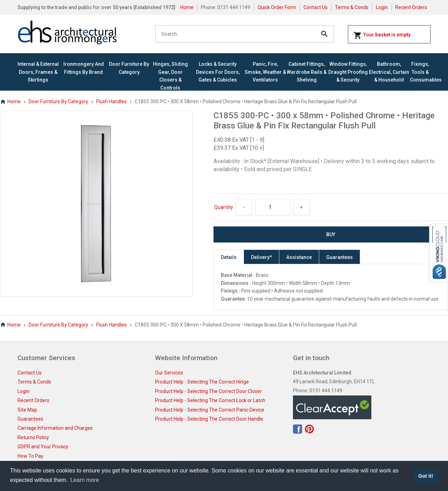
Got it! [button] (426, 476)
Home (187, 7)
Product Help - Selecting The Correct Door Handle (209, 419)
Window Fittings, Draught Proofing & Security (348, 72)
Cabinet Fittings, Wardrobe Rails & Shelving (307, 72)
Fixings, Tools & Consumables (420, 72)
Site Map (27, 410)
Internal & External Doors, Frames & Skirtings (38, 72)
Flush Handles (111, 101)
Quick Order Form (277, 7)
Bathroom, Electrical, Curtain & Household (389, 72)
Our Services (169, 373)
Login (382, 7)
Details (229, 257)
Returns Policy (33, 437)
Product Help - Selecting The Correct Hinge (202, 382)
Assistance (299, 257)
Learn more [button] (85, 480)
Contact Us (316, 7)
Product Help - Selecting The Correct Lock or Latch (210, 400)
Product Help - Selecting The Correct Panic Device (210, 410)
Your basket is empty (382, 35)
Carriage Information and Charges (55, 428)
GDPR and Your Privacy (43, 447)
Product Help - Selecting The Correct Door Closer (208, 391)
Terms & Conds (352, 7)
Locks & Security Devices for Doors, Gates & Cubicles (218, 72)
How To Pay (30, 456)
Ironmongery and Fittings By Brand (84, 68)
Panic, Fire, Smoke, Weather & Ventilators (265, 72)
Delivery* (261, 257)
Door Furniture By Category (129, 68)
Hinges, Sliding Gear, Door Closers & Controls (170, 76)
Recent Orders (411, 7)
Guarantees (339, 257)
